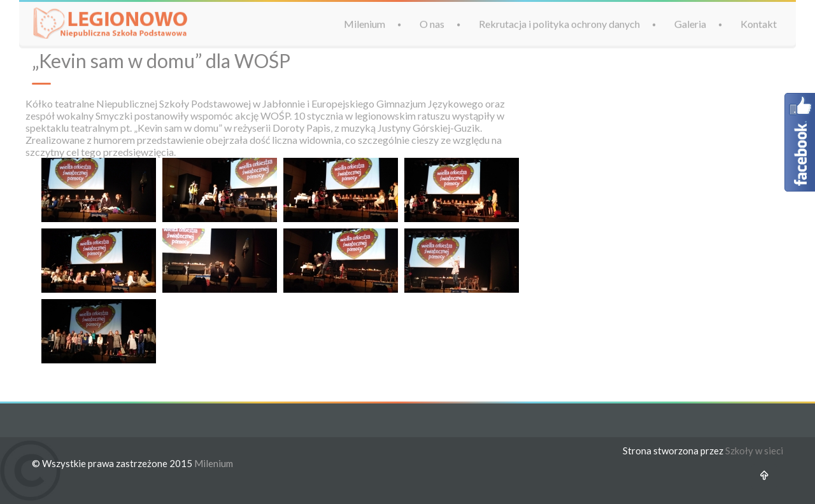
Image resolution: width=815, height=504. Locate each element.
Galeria (690, 23)
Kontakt (759, 23)
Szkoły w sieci (754, 451)
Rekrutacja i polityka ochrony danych (559, 23)
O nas (432, 23)
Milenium (365, 23)
